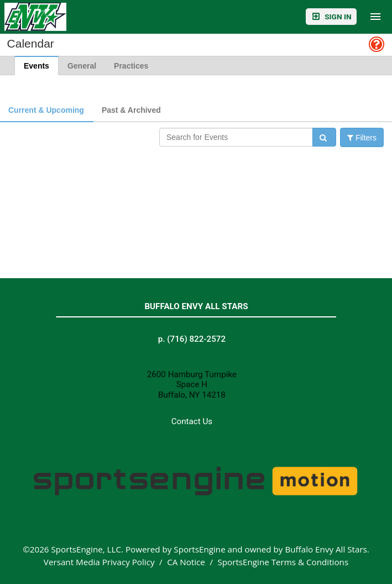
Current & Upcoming (46, 110)
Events (36, 66)
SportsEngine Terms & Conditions (283, 562)
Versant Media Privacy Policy (99, 562)
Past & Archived (131, 110)
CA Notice (186, 562)
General (82, 66)
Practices (131, 66)
